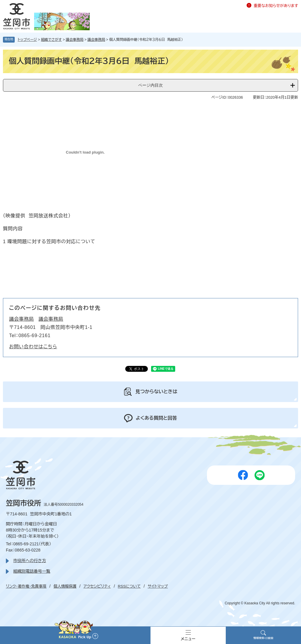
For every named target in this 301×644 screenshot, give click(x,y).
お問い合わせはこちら (33, 347)
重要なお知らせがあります (276, 6)
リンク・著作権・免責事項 (26, 586)
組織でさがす (51, 40)
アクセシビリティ (97, 586)
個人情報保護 (65, 586)
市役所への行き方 (30, 561)
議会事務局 (75, 40)
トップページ (27, 40)
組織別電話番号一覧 (32, 571)
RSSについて (129, 586)
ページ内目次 (150, 85)
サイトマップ (158, 586)
